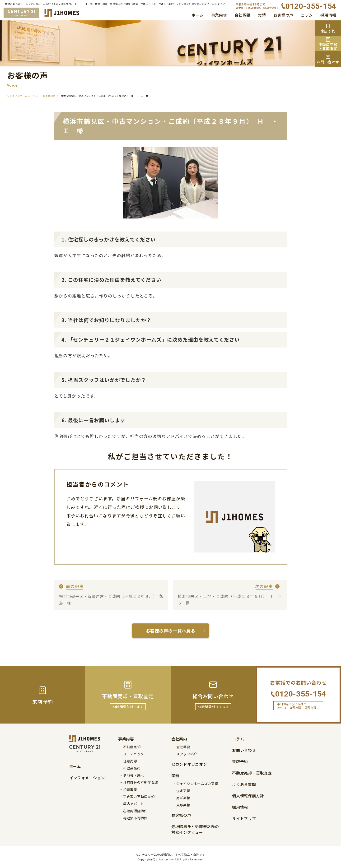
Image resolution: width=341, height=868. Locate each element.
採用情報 (328, 15)
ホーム (197, 15)
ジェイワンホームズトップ (22, 96)
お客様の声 (284, 15)
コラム (307, 15)
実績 (262, 15)
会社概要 (242, 15)
